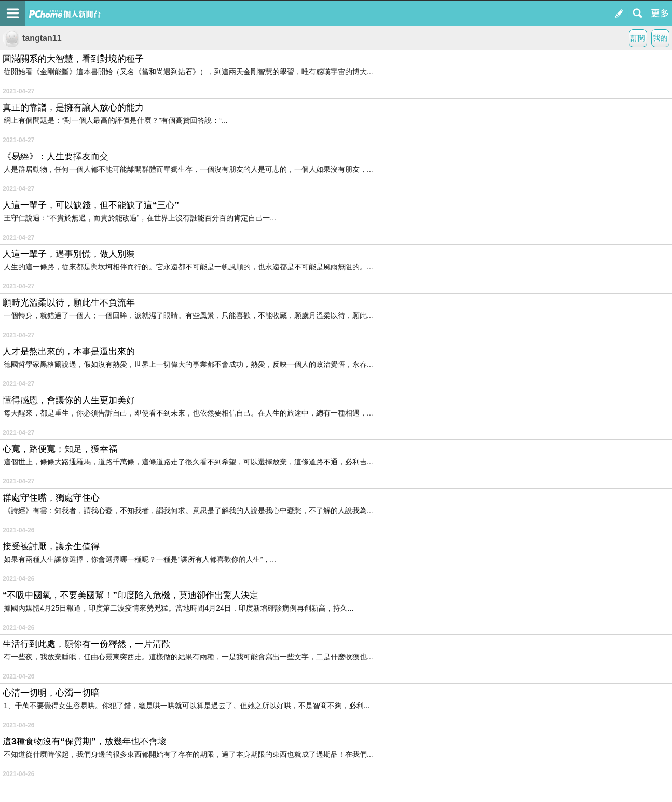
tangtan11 (32, 38)
